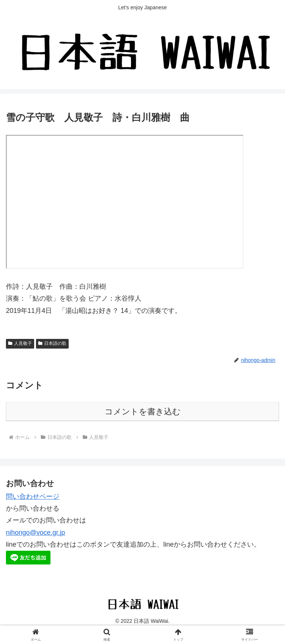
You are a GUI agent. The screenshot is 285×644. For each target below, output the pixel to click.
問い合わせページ (33, 496)
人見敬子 (20, 343)
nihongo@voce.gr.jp (35, 533)
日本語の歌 (52, 343)
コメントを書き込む (143, 412)
